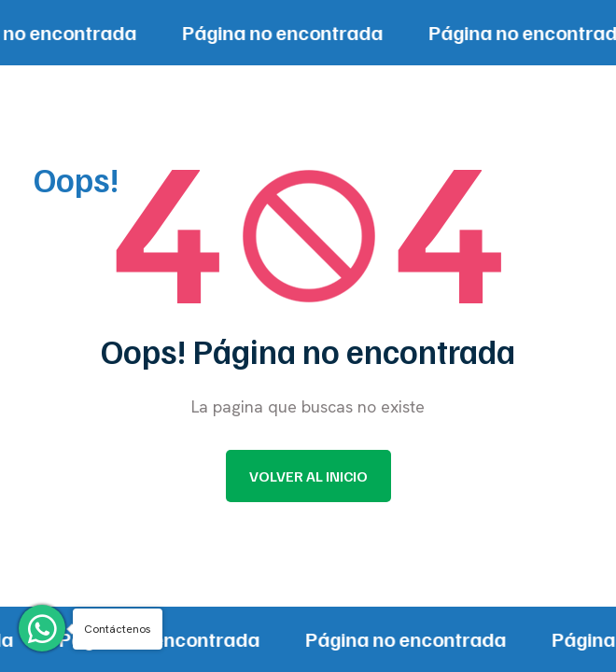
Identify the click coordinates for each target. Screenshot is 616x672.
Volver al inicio (308, 476)
